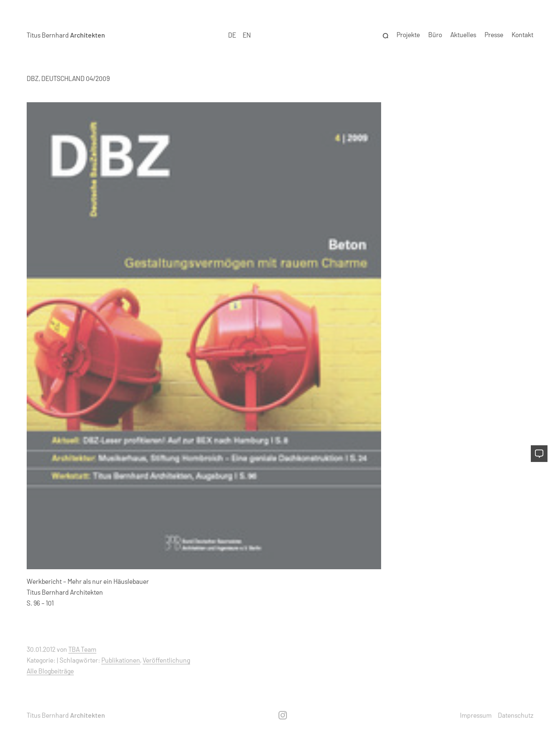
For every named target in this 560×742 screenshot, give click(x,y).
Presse (494, 34)
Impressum (476, 715)
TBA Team (82, 649)
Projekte (408, 34)
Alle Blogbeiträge (50, 670)
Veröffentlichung (166, 660)
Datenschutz (516, 715)
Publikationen (121, 660)
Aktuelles (463, 34)
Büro (435, 34)
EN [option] (247, 34)
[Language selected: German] (240, 34)
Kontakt (522, 34)
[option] (247, 34)
